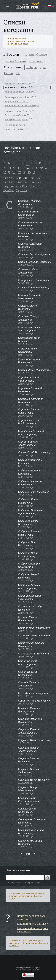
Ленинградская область (18, 97)
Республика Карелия (16, 119)
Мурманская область (17, 101)
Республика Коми (15, 125)
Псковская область (15, 115)
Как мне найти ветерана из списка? (33, 930)
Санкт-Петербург (15, 129)
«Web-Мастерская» (24, 970)
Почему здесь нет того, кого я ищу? (32, 917)
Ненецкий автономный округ (22, 105)
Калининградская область (20, 92)
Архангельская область (18, 83)
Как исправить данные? (32, 924)
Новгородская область (18, 111)
